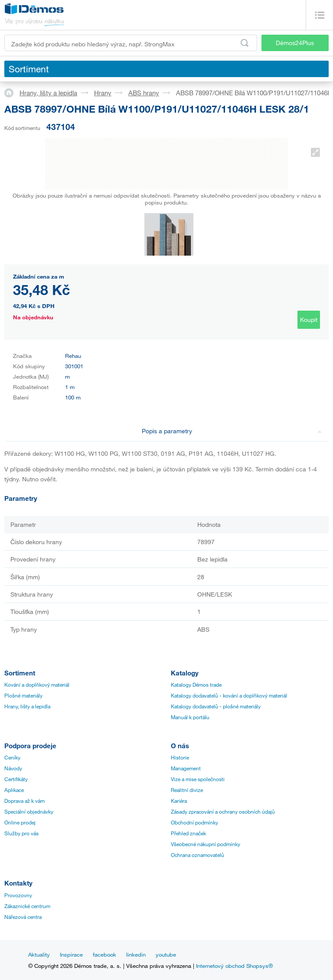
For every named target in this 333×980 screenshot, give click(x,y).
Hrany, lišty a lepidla (48, 93)
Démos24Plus (295, 43)
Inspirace (71, 954)
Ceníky (12, 757)
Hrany (103, 93)
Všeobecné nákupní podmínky (206, 844)
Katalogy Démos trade (196, 685)
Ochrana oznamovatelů (198, 855)
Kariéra (179, 801)
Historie (180, 757)
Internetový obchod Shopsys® (234, 966)
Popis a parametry (232, 431)
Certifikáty (16, 779)
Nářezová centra (23, 917)
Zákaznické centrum (27, 906)
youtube (166, 954)
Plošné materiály (23, 695)
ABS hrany (144, 93)
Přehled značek (188, 833)
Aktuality (39, 954)
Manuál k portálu (190, 717)
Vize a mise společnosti (198, 779)
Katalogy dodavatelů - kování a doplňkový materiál (229, 695)
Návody (13, 768)
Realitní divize (187, 790)
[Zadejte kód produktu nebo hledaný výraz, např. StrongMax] (131, 43)
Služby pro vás (21, 833)
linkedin (136, 954)
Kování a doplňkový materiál (37, 685)
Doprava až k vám (24, 801)
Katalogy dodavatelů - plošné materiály (216, 706)
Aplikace (14, 790)
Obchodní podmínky (194, 822)
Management (186, 768)
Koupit (309, 320)
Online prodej (20, 822)
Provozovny (18, 895)
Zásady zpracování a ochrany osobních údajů (223, 811)
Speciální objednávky (29, 811)
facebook (104, 954)
